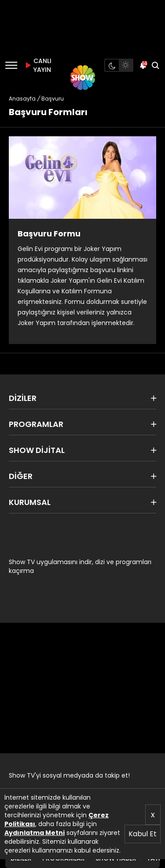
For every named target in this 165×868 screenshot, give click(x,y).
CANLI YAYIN (37, 65)
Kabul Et (143, 834)
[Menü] (11, 65)
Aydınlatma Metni (35, 833)
